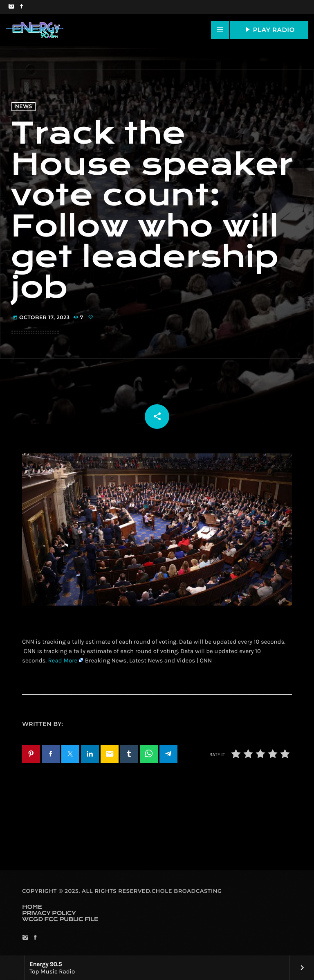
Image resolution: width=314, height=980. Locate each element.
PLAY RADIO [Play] (269, 29)
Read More (63, 660)
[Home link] (35, 30)
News (24, 107)
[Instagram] (11, 7)
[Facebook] (21, 7)
